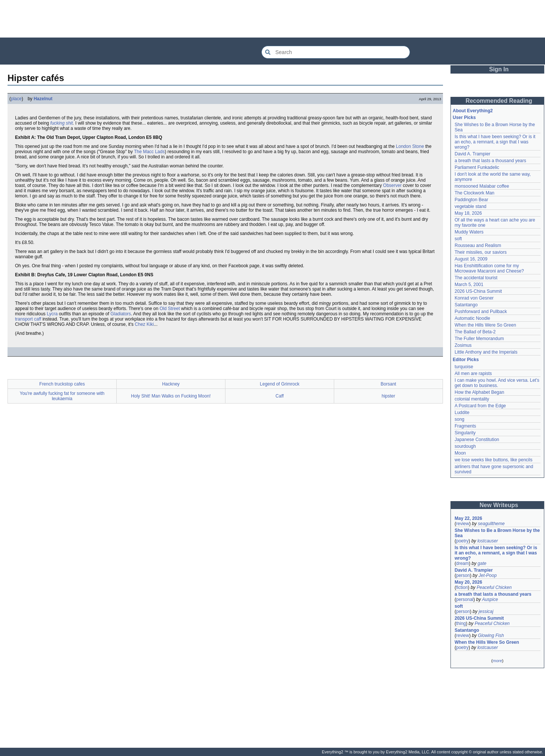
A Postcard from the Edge (480, 406)
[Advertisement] (273, 19)
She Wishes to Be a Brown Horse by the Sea (497, 533)
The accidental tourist (476, 278)
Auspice (490, 599)
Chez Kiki (144, 324)
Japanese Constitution (477, 440)
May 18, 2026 (468, 213)
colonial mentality (472, 399)
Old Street (170, 309)
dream (462, 563)
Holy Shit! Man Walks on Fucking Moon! (171, 396)
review (463, 524)
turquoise (464, 367)
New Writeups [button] (499, 505)
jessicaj (486, 611)
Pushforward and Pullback (481, 312)
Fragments (465, 426)
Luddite (462, 413)
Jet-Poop (488, 575)
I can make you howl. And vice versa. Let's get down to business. (497, 383)
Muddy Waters (469, 232)
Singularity (465, 433)
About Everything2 (473, 111)
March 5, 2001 (469, 285)
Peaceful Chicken (494, 587)
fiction (462, 587)
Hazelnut (43, 99)
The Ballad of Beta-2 (475, 332)
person (463, 575)
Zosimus (463, 345)
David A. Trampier (472, 154)
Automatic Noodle (472, 318)
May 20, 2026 (468, 582)
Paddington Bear (471, 200)
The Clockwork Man (474, 193)
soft (458, 239)
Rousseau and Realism (478, 245)
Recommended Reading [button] (499, 101)
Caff (280, 396)
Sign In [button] (499, 69)
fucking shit (62, 123)
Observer (392, 185)
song (459, 419)
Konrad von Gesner (474, 298)
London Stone (410, 146)
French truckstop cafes (62, 384)
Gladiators (121, 314)
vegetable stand (471, 206)
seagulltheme (491, 524)
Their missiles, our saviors (481, 252)
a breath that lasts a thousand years (490, 161)
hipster (388, 396)
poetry (462, 541)
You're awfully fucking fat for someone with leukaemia (62, 396)
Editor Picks (466, 360)
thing (461, 623)
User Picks (464, 117)
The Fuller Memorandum (479, 339)
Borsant (388, 384)
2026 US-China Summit (478, 291)
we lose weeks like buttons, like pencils (493, 460)
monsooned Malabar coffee (482, 186)
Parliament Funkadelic (477, 167)
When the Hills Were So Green (485, 325)
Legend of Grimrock (280, 384)
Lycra (52, 314)
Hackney (171, 384)
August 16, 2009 (471, 259)
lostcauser (488, 541)
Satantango (466, 305)
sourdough (465, 446)
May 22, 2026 (468, 518)
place (16, 99)
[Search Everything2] (336, 52)
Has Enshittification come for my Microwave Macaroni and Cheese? (489, 268)
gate (482, 563)
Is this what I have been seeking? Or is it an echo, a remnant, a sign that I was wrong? (495, 142)
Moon (460, 453)
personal (465, 599)
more (497, 661)
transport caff (28, 319)
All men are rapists (473, 373)
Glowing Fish (491, 636)
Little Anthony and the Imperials (486, 352)
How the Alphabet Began (479, 392)
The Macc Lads (149, 152)
